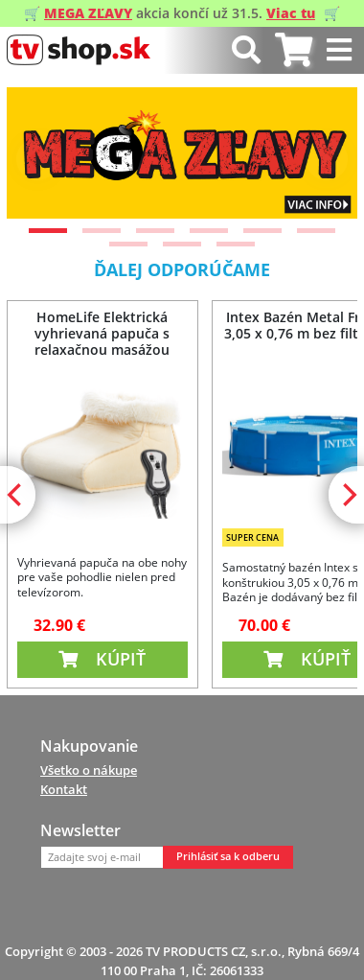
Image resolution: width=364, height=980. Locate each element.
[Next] (327, 159)
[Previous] (37, 159)
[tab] (294, 50)
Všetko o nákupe (89, 770)
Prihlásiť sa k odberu (228, 856)
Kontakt (64, 789)
